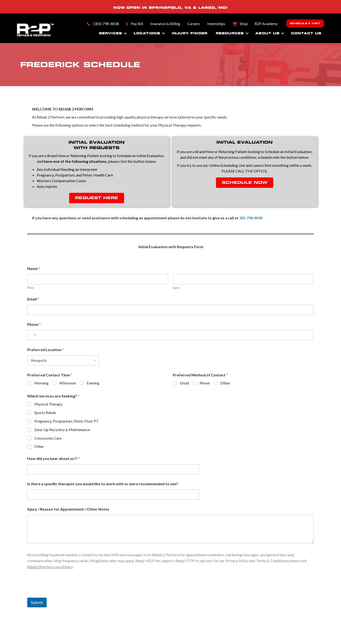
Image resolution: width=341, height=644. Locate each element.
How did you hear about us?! (54, 458)
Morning (41, 383)
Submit (37, 602)
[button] (125, 33)
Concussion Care (48, 438)
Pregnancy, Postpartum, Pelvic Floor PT (67, 421)
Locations (147, 33)
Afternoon (68, 383)
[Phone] (170, 335)
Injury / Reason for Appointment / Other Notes (68, 509)
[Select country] (32, 335)
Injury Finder (190, 33)
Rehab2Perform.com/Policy (50, 567)
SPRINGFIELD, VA (170, 8)
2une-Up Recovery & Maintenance (62, 430)
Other (39, 446)
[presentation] (63, 595)
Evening (93, 383)
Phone (34, 324)
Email (33, 299)
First (31, 288)
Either (225, 383)
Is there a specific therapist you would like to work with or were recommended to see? (103, 484)
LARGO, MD (212, 8)
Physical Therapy (48, 404)
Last (176, 288)
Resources (230, 33)
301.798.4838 (251, 218)
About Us (267, 33)
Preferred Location (45, 350)
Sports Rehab (45, 412)
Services (110, 33)
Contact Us (306, 33)
